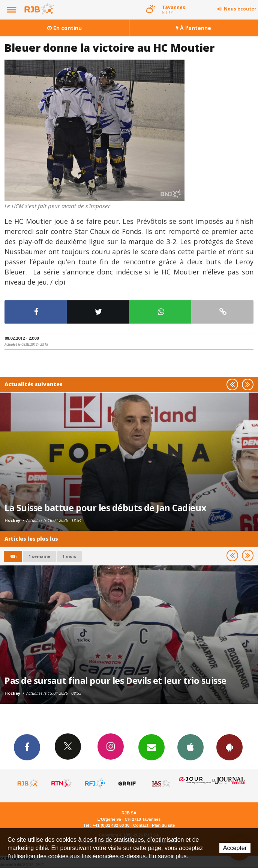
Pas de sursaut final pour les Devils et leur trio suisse (115, 681)
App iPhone (190, 747)
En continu (64, 28)
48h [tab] (13, 556)
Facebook (27, 747)
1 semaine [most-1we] (39, 556)
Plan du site (163, 825)
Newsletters (151, 747)
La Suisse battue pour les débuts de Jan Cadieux (105, 508)
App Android (229, 747)
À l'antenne (193, 28)
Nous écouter (240, 9)
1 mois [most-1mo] (69, 556)
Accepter (235, 848)
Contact (141, 825)
